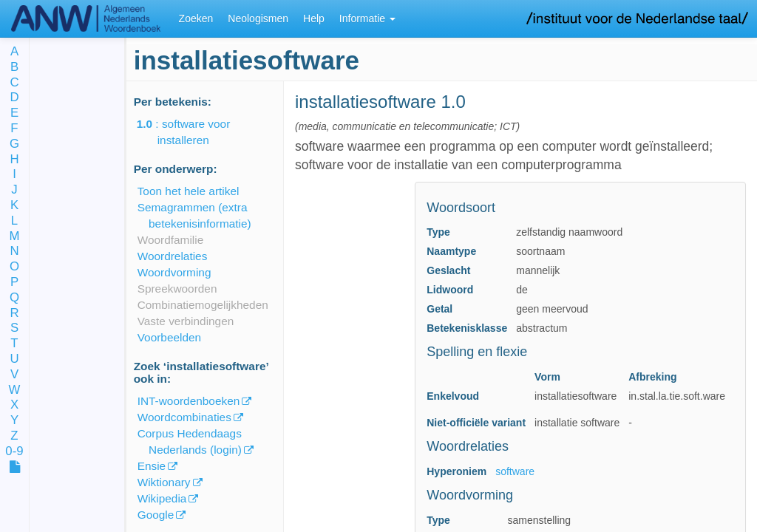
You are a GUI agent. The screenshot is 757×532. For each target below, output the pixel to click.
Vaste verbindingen (186, 321)
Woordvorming (174, 272)
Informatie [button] (367, 18)
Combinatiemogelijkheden (203, 305)
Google (156, 515)
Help (314, 18)
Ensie (152, 466)
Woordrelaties (173, 256)
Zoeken (196, 18)
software (515, 471)
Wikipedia (162, 498)
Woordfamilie (171, 240)
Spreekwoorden (177, 289)
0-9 (14, 452)
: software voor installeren (194, 132)
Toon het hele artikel (189, 191)
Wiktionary (164, 482)
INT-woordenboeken (189, 401)
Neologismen (258, 18)
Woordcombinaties (184, 417)
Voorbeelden (169, 337)
